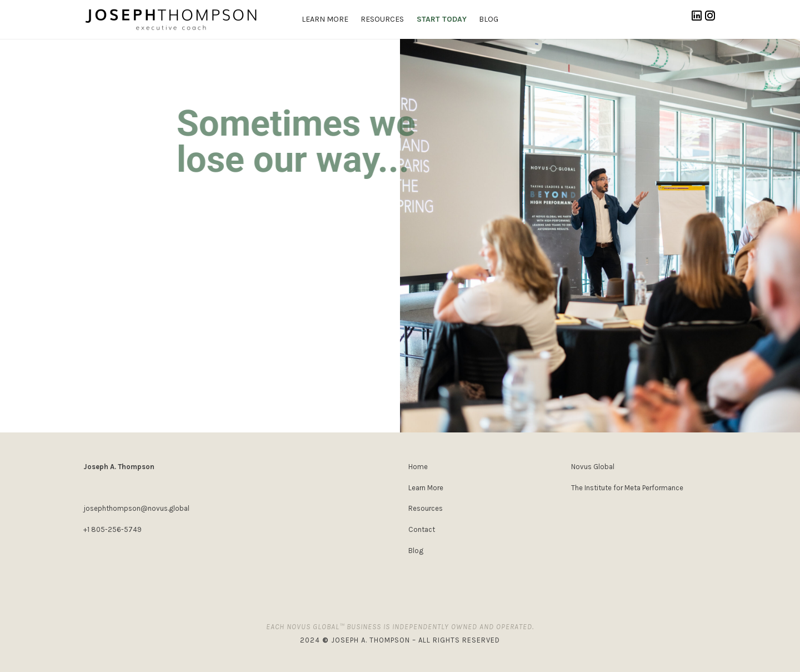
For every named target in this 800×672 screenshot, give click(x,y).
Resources (426, 508)
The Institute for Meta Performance (627, 488)
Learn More (426, 488)
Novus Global (593, 467)
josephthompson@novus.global (136, 508)
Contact (422, 529)
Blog (416, 551)
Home (418, 467)
